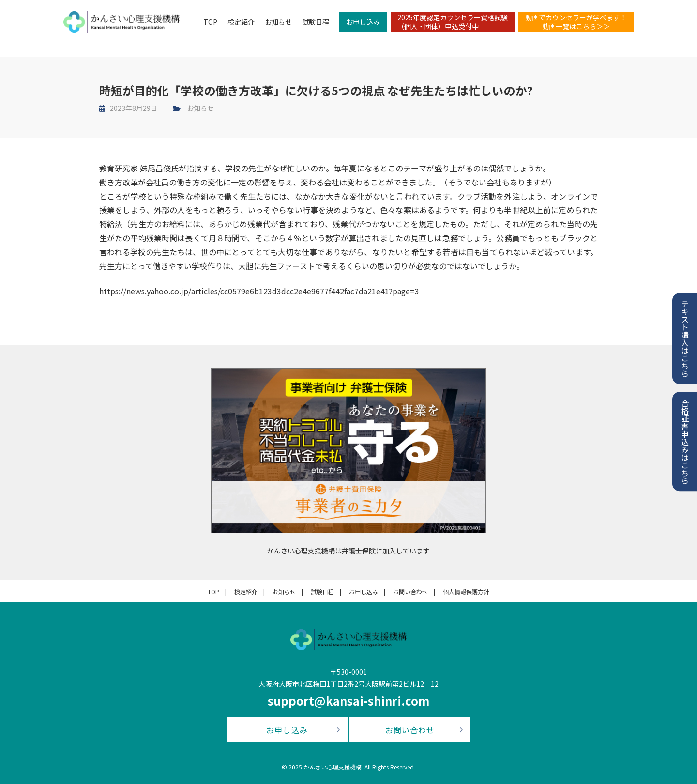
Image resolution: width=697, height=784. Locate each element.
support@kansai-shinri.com (348, 700)
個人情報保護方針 (466, 592)
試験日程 (314, 22)
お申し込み (361, 22)
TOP (208, 22)
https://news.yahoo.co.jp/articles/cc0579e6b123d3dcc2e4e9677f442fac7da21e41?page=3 (259, 291)
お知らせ (276, 22)
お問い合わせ (410, 592)
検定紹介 (239, 22)
